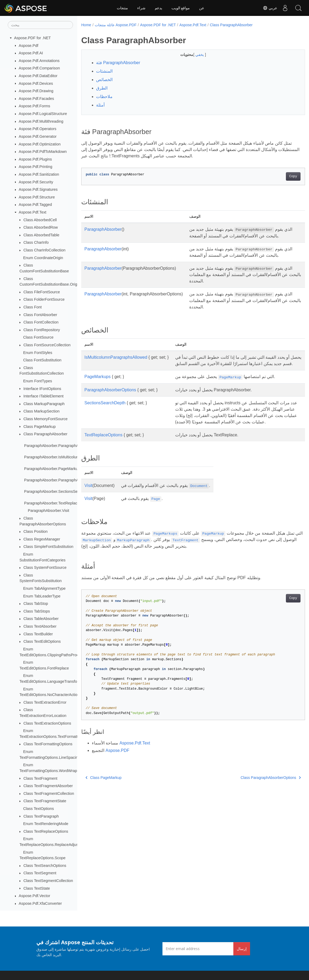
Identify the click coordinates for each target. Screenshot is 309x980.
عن (202, 8)
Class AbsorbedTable (41, 235)
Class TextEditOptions (42, 641)
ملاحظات (104, 97)
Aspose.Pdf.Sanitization (39, 174)
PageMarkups (98, 396)
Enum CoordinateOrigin (43, 258)
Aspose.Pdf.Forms (35, 106)
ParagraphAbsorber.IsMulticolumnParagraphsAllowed (70, 457)
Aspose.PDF (117, 776)
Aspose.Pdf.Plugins (35, 159)
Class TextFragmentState (45, 801)
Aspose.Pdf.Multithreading (41, 121)
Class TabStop (36, 604)
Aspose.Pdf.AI (31, 53)
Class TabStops (37, 611)
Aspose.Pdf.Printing (36, 167)
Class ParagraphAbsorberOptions (255, 803)
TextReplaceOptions (103, 460)
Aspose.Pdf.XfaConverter (40, 903)
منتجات (122, 8)
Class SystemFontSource (45, 567)
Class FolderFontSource (44, 299)
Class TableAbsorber (41, 619)
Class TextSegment (40, 873)
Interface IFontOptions (42, 389)
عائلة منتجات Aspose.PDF (116, 25)
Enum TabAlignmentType (44, 588)
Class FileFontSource (42, 292)
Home (86, 25)
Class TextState (37, 888)
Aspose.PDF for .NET (32, 38)
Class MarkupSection (41, 411)
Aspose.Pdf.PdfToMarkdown (43, 152)
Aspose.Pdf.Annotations (39, 61)
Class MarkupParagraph (44, 404)
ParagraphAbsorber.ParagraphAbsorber (58, 446)
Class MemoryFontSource (45, 419)
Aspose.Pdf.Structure (37, 197)
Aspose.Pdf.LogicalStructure (43, 114)
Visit (88, 511)
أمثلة (100, 105)
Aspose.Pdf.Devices (36, 83)
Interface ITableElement (43, 396)
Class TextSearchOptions (45, 866)
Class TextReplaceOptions (46, 831)
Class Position (35, 531)
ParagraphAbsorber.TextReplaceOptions (58, 503)
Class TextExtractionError (45, 702)
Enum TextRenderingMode (46, 824)
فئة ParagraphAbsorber (118, 63)
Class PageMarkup (40, 427)
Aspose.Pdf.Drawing (36, 91)
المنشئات (104, 71)
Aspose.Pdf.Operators (38, 129)
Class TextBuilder (38, 634)
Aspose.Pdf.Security (36, 182)
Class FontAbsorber (40, 315)
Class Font (33, 307)
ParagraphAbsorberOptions (110, 409)
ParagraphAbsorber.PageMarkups (53, 469)
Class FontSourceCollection (47, 345)
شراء (141, 8)
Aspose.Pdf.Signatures (38, 189)
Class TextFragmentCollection (49, 793)
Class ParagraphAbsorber (45, 434)
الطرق (102, 88)
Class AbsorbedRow (41, 227)
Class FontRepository (42, 330)
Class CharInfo (36, 242)
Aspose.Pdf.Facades (37, 99)
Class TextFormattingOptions (48, 744)
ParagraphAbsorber (103, 229)
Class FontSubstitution (42, 360)
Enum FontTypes (38, 381)
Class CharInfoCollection (44, 250)
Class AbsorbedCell (40, 220)
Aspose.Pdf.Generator (38, 136)
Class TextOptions (38, 809)
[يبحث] (40, 25)
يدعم (158, 8)
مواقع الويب (181, 8)
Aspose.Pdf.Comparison (39, 68)
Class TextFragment (40, 778)
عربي (270, 8)
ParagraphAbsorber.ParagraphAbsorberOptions (65, 480)
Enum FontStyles (38, 353)
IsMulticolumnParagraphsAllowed (116, 370)
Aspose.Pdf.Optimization (40, 144)
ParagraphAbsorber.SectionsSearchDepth (60, 491)
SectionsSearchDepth (105, 422)
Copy (278, 176)
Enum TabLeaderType (42, 596)
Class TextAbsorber (40, 626)
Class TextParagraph (41, 816)
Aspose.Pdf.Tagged (35, 205)
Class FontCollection (41, 322)
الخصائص (104, 80)
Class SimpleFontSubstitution (48, 547)
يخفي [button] (192, 55)
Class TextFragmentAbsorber (48, 786)
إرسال (242, 949)
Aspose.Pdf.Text (33, 212)
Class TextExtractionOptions (47, 723)
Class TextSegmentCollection (48, 881)
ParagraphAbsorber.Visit (49, 511)
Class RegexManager (42, 539)
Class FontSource (38, 337)
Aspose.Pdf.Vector (35, 896)
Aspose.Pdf (29, 46)
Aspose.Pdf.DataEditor (38, 76)
